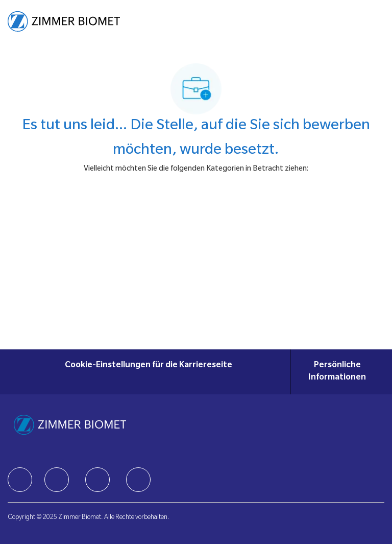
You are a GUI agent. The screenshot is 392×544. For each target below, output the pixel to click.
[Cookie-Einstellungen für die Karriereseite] (149, 372)
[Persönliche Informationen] (337, 372)
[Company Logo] (64, 22)
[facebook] (20, 480)
